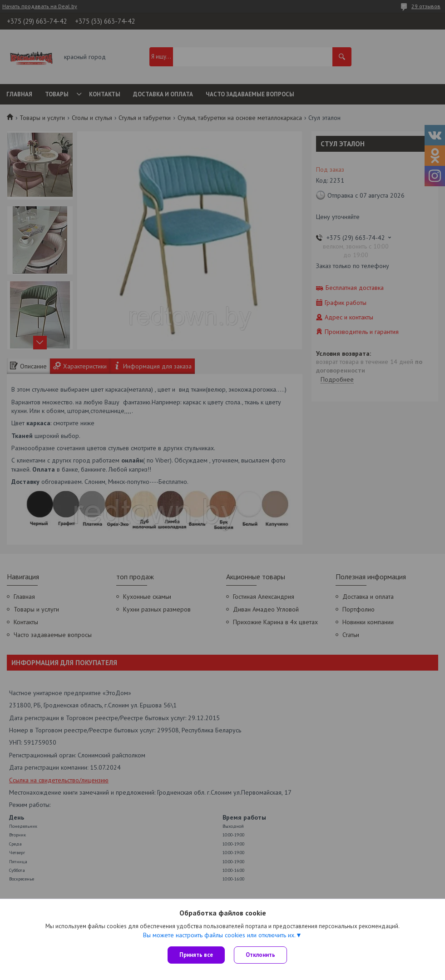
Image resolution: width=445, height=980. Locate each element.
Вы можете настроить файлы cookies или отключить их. (219, 935)
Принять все (196, 955)
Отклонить (260, 955)
